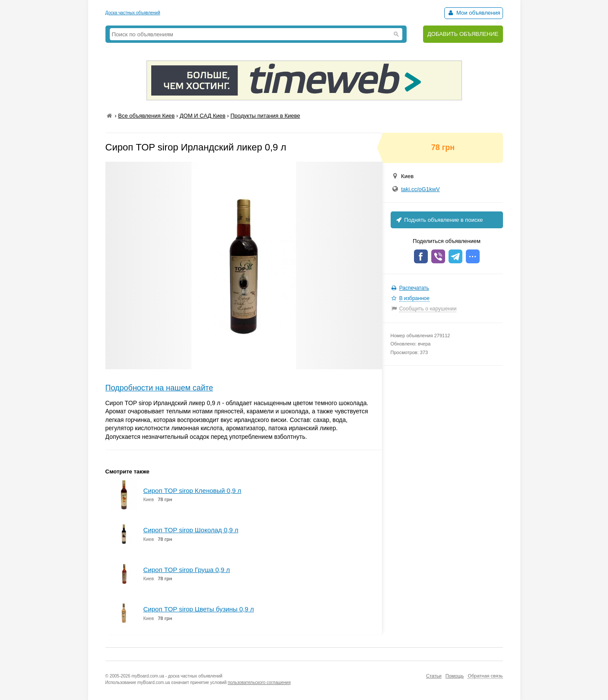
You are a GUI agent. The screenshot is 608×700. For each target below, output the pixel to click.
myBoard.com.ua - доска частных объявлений (177, 676)
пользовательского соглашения (259, 682)
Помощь (455, 676)
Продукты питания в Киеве (265, 116)
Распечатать (414, 288)
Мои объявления (473, 13)
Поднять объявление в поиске (439, 220)
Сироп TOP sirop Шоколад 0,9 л (191, 530)
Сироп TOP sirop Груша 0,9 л (187, 570)
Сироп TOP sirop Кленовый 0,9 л (193, 491)
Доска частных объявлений (133, 13)
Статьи (434, 676)
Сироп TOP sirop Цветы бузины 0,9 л (199, 609)
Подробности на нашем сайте (159, 388)
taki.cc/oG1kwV (420, 189)
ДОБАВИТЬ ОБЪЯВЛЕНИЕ (463, 34)
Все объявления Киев (146, 116)
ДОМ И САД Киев (203, 116)
